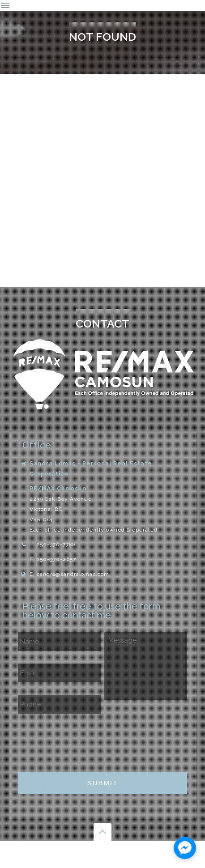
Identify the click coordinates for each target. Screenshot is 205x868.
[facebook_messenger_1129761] (185, 848)
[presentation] (86, 740)
